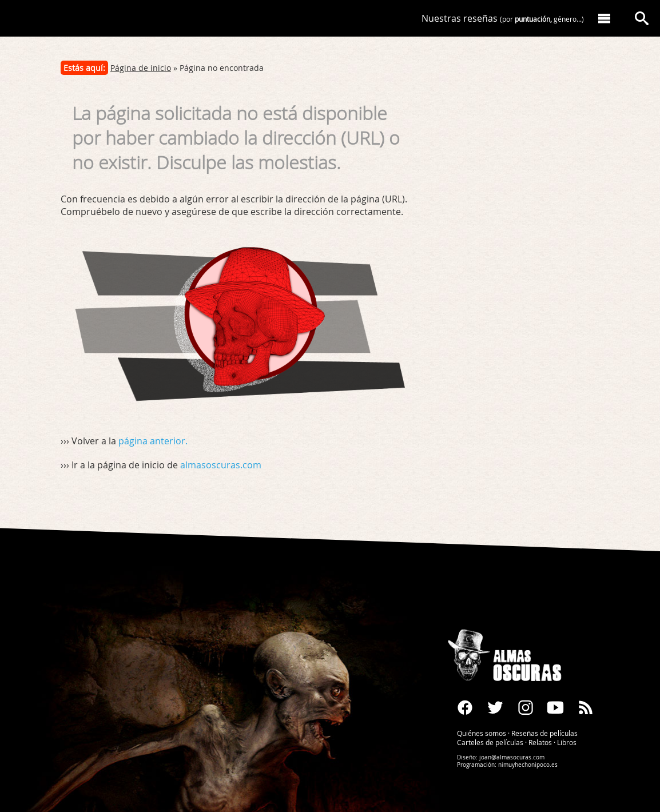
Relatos (540, 742)
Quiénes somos (482, 733)
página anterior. (153, 441)
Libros (567, 742)
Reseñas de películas (544, 733)
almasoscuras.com (221, 465)
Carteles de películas (490, 742)
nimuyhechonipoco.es (528, 765)
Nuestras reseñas (503, 18)
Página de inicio (141, 68)
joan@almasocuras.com (512, 757)
